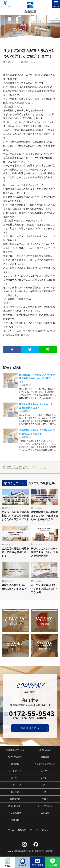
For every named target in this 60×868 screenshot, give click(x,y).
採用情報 (15, 820)
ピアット (45, 785)
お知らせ (22, 830)
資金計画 (45, 757)
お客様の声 (15, 799)
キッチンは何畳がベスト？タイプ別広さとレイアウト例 (45, 589)
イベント (45, 792)
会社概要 (45, 813)
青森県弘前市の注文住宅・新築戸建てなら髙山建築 (34, 851)
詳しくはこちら (30, 728)
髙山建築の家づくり (15, 750)
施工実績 (15, 792)
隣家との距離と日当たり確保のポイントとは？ (15, 587)
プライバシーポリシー (40, 830)
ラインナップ (15, 771)
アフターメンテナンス (45, 764)
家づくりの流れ (15, 757)
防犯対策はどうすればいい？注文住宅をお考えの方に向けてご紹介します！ (37, 378)
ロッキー (15, 778)
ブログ (45, 799)
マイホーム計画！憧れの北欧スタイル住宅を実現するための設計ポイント (15, 516)
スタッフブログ (45, 806)
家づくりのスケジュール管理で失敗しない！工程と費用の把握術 (45, 552)
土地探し (15, 764)
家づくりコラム (15, 806)
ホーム (11, 830)
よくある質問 (15, 813)
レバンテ (45, 778)
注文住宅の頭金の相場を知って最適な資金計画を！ (15, 552)
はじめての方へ (45, 750)
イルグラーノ (15, 785)
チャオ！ (45, 771)
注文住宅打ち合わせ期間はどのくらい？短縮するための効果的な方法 (45, 516)
